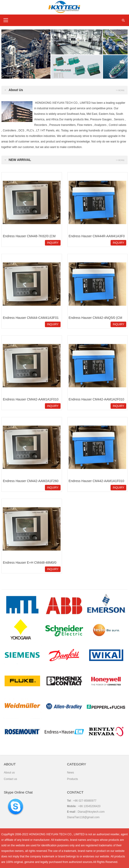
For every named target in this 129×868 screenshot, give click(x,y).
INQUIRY (53, 243)
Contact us (10, 779)
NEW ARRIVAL (20, 160)
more (120, 90)
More (120, 160)
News (70, 773)
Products (72, 779)
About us (9, 773)
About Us (16, 90)
